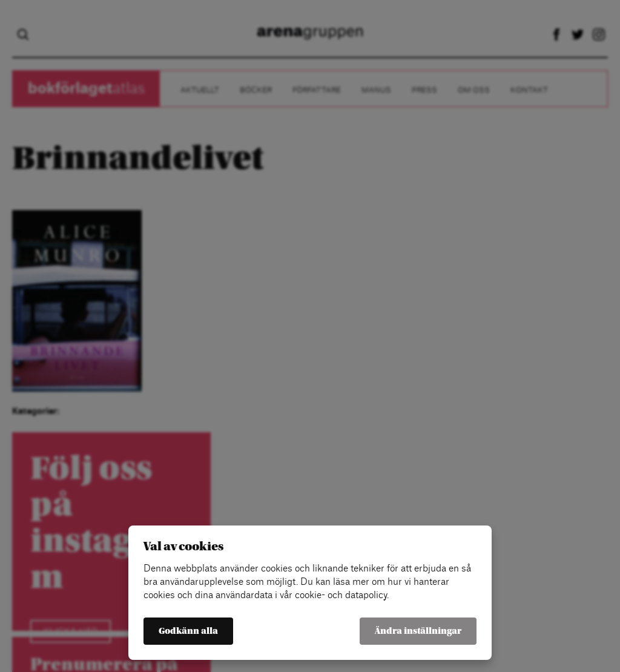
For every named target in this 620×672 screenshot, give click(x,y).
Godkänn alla (188, 631)
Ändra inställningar (418, 631)
